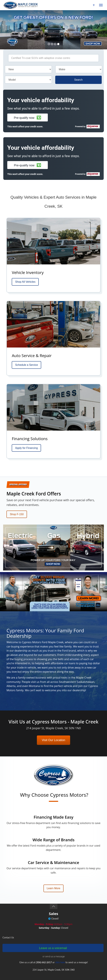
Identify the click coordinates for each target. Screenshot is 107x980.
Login (58, 972)
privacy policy (74, 968)
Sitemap (50, 972)
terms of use (60, 968)
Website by (53, 976)
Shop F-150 (17, 514)
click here (60, 920)
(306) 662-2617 (84, 5)
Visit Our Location (54, 697)
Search (78, 80)
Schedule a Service (26, 365)
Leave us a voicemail (53, 905)
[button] (28, 117)
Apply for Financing (26, 448)
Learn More (54, 845)
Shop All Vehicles (25, 282)
